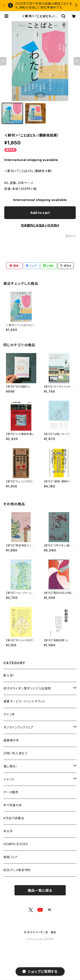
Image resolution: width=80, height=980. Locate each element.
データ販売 (11, 792)
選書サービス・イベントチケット (24, 701)
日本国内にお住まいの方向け (40, 225)
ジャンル (9, 779)
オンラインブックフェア (19, 727)
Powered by (40, 939)
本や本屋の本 (13, 805)
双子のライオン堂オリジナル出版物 (27, 688)
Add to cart (40, 213)
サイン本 (9, 714)
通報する (71, 236)
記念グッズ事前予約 (17, 870)
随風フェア (11, 857)
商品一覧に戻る (40, 890)
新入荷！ (9, 675)
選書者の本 (11, 740)
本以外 (8, 831)
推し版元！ (10, 766)
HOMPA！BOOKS (16, 844)
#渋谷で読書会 (14, 818)
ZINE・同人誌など (16, 753)
